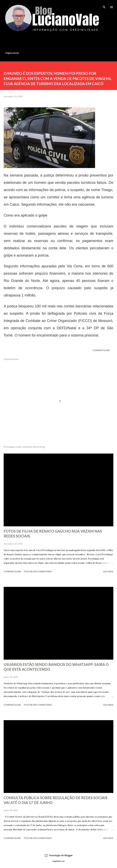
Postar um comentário (38, 571)
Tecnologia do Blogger (58, 855)
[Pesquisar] (104, 5)
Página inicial (12, 53)
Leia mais (108, 571)
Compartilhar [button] (101, 350)
